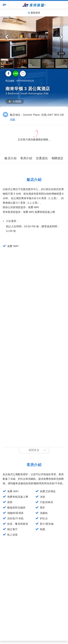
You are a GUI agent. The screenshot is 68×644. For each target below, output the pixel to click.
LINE (16, 74)
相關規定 (57, 158)
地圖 (13, 119)
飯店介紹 (11, 158)
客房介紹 (26, 158)
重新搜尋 (34, 13)
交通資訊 (42, 158)
